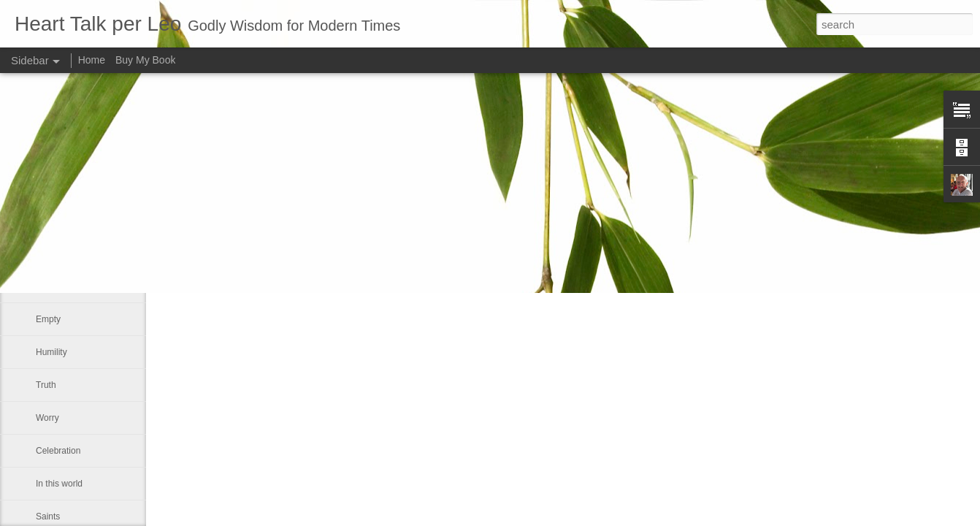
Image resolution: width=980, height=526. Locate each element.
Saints (48, 517)
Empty (48, 319)
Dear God (55, 221)
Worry (47, 418)
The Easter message (76, 286)
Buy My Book (145, 60)
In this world (59, 484)
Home (92, 60)
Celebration (58, 451)
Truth (46, 385)
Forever (51, 254)
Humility (51, 352)
